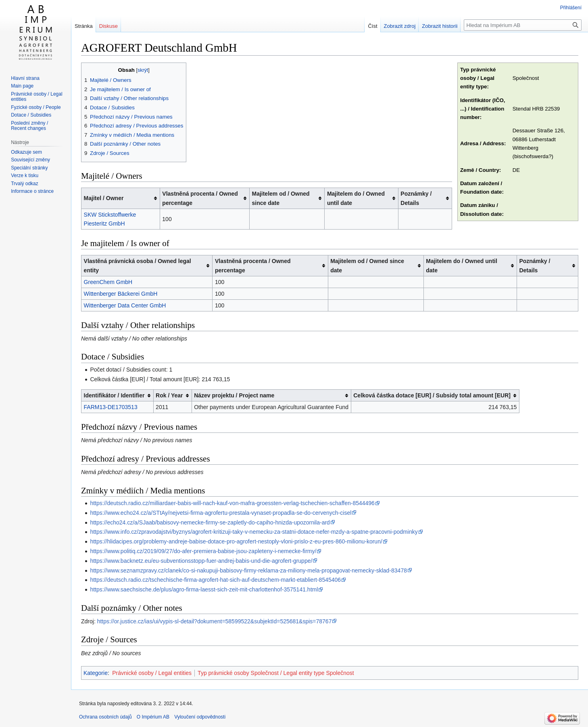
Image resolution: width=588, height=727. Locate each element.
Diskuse (108, 26)
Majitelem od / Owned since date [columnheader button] (280, 198)
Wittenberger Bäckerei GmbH (121, 294)
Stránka (84, 26)
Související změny (30, 160)
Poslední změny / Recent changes (29, 126)
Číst (372, 26)
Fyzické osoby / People (36, 107)
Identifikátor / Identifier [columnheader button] (114, 395)
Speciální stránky (29, 168)
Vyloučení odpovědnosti (200, 717)
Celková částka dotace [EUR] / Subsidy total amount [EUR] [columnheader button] (432, 395)
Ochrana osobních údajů (105, 717)
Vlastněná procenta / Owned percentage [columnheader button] (200, 198)
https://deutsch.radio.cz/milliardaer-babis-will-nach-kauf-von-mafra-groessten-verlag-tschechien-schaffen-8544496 (232, 503)
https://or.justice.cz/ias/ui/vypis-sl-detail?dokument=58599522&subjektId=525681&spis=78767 (215, 621)
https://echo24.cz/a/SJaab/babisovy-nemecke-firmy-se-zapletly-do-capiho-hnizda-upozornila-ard (210, 522)
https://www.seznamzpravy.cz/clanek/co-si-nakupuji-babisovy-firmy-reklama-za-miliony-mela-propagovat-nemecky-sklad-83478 (248, 570)
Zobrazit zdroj (400, 26)
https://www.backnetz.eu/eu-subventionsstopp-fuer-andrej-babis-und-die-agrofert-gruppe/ (201, 561)
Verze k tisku (25, 175)
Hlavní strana (25, 78)
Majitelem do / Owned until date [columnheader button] (356, 198)
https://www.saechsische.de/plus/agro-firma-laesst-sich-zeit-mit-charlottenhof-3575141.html (204, 589)
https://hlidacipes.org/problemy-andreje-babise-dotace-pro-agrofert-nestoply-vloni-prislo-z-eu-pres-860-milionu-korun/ (236, 541)
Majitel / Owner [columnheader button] (104, 198)
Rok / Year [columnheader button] (169, 395)
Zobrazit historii (440, 26)
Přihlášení (571, 8)
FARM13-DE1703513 (111, 407)
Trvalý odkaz (25, 184)
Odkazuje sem (26, 152)
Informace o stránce (32, 191)
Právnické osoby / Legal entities (152, 673)
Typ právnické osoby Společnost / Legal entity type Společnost (276, 673)
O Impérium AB (153, 717)
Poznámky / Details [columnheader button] (416, 198)
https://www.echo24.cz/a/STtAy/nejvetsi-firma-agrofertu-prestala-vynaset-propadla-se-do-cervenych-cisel (221, 513)
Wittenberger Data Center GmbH (125, 305)
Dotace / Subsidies (31, 115)
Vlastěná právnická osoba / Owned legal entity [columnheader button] (138, 265)
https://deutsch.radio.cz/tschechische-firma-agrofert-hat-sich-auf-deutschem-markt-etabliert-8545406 (215, 580)
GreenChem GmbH (108, 282)
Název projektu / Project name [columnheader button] (234, 395)
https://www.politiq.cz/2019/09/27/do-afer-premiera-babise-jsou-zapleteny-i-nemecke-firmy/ (203, 551)
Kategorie (96, 673)
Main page (22, 86)
